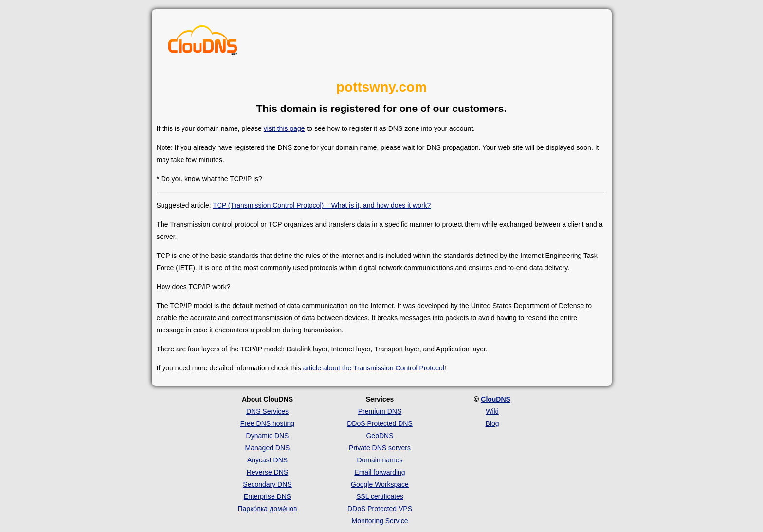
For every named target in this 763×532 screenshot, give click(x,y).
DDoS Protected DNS (380, 423)
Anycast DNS (267, 460)
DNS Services (267, 411)
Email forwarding (380, 472)
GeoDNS (380, 436)
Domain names (380, 460)
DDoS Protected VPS (380, 509)
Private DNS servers (380, 448)
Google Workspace (380, 484)
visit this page (284, 128)
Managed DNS (268, 448)
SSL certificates (380, 496)
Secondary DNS (267, 484)
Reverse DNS (268, 472)
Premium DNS (380, 411)
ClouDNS (496, 399)
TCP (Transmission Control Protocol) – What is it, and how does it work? (322, 205)
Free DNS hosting (267, 423)
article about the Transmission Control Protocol (374, 368)
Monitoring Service (380, 521)
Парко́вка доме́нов (268, 509)
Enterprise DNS (267, 496)
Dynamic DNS (268, 436)
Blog (492, 423)
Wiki (492, 411)
